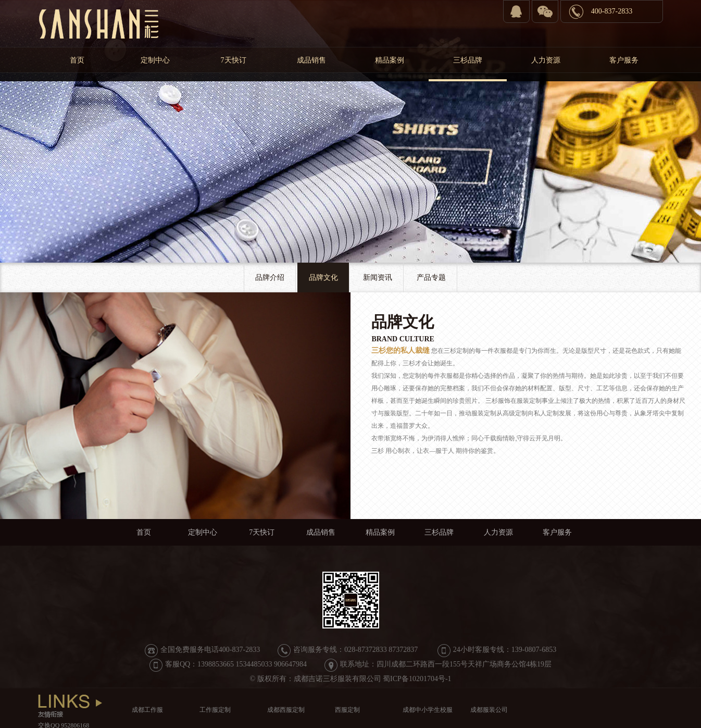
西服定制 (347, 710)
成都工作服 (147, 710)
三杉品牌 (468, 60)
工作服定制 (215, 710)
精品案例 (390, 60)
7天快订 (234, 60)
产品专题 (431, 277)
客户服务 (624, 60)
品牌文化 (323, 277)
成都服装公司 (489, 710)
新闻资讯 (378, 277)
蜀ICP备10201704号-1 (417, 679)
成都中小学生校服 (428, 710)
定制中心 (155, 60)
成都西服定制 (286, 710)
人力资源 (546, 60)
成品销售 (311, 60)
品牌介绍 (270, 277)
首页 (77, 60)
